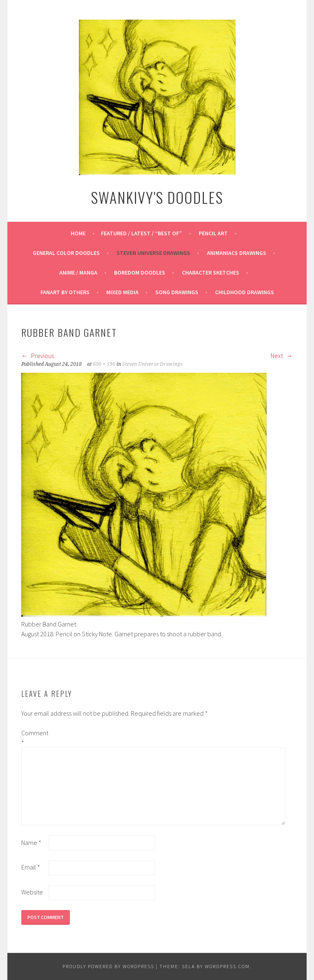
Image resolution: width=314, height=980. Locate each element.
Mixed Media (122, 292)
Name (31, 843)
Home (78, 233)
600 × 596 (104, 364)
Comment (34, 738)
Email (31, 867)
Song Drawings (177, 292)
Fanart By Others (65, 292)
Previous (38, 356)
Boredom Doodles (140, 273)
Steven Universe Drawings (153, 253)
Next (282, 356)
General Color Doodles (66, 253)
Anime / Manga (78, 273)
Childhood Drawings (244, 292)
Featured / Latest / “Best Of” (141, 233)
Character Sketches (211, 273)
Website (32, 892)
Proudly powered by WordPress (108, 966)
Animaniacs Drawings (237, 253)
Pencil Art (213, 233)
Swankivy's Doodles (157, 197)
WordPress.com (227, 966)
